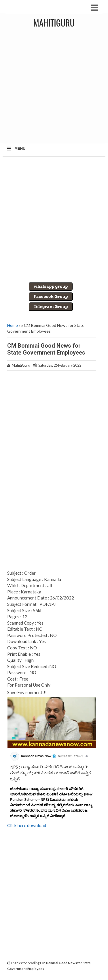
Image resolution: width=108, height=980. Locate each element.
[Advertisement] (54, 88)
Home (13, 325)
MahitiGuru (54, 23)
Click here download (27, 825)
